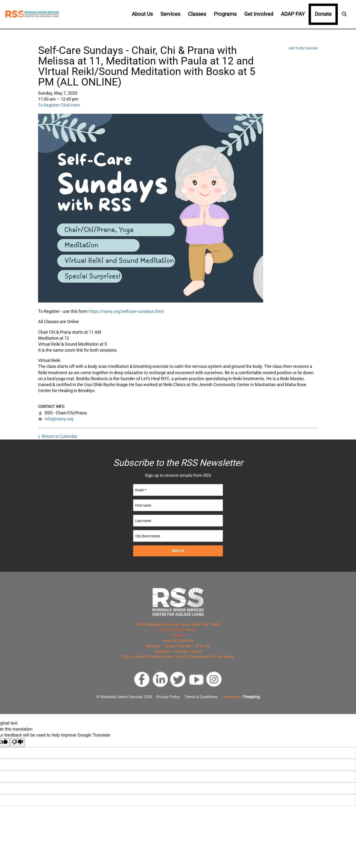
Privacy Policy (168, 697)
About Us (142, 14)
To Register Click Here (59, 105)
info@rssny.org (59, 419)
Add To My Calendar (303, 48)
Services (170, 14)
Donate (323, 14)
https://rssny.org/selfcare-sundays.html (126, 311)
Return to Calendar (59, 436)
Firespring (251, 697)
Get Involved (259, 14)
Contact (178, 635)
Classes (197, 14)
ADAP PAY (293, 14)
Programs (225, 14)
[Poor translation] (17, 743)
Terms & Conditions (201, 697)
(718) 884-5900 (172, 630)
